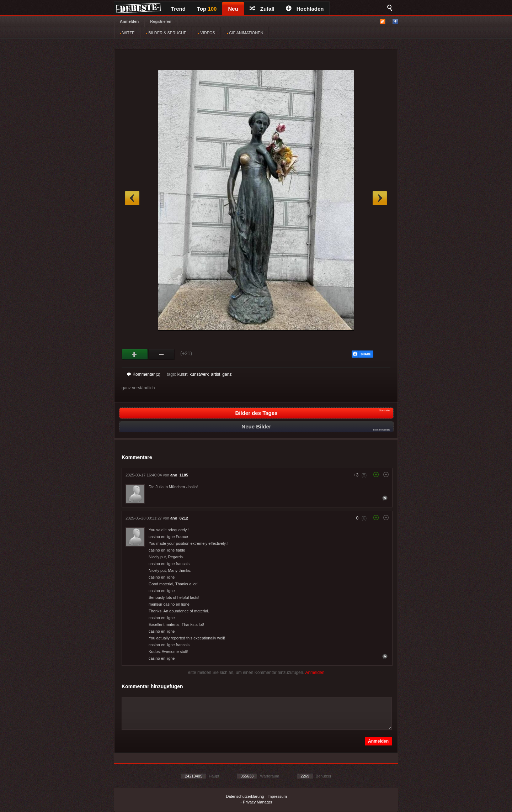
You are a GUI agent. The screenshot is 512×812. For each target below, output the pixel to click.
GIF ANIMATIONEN (245, 33)
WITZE (127, 33)
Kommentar (144, 374)
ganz (227, 374)
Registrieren (161, 21)
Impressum (277, 796)
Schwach (162, 354)
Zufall (262, 9)
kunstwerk (199, 374)
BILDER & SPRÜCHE (166, 33)
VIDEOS (206, 33)
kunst (183, 374)
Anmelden (129, 21)
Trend (178, 9)
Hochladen (305, 9)
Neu (233, 9)
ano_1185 (179, 475)
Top (207, 9)
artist (215, 374)
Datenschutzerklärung (245, 796)
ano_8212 (179, 518)
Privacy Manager (258, 802)
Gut (135, 354)
